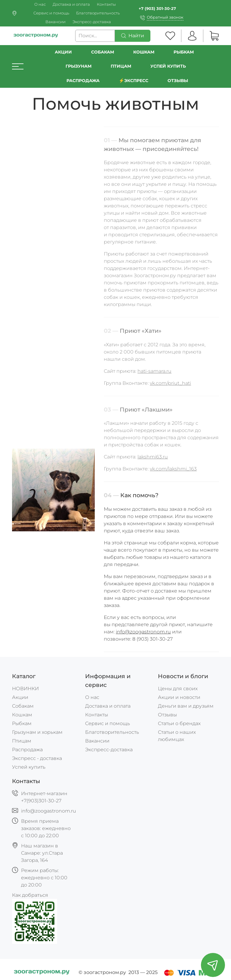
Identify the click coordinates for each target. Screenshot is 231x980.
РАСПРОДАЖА (83, 81)
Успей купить (29, 767)
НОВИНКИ (25, 689)
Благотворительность (98, 13)
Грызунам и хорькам (37, 732)
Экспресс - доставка (37, 758)
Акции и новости (179, 697)
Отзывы (178, 81)
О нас (40, 4)
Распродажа (27, 750)
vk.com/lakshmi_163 (173, 469)
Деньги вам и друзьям (186, 706)
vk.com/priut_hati (170, 383)
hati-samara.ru (154, 371)
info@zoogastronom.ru (143, 632)
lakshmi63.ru (153, 457)
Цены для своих (178, 689)
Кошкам (144, 52)
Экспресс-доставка (92, 22)
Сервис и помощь (51, 13)
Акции (63, 52)
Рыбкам (184, 52)
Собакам (103, 52)
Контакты (106, 4)
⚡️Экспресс (134, 81)
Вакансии (55, 22)
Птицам (121, 66)
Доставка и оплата (71, 4)
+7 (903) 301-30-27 (157, 9)
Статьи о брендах (179, 723)
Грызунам (79, 66)
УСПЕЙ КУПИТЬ (168, 66)
